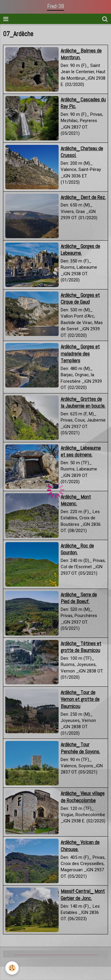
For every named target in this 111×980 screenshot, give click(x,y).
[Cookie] (12, 968)
